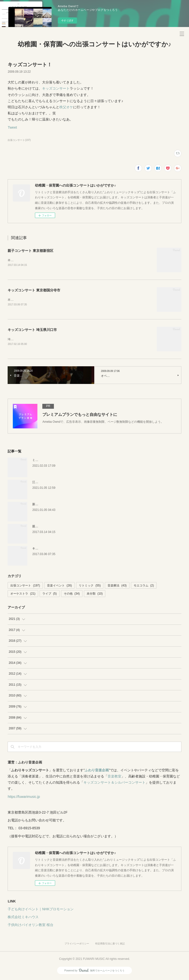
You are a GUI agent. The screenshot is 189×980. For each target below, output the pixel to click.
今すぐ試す (67, 20)
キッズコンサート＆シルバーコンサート (114, 783)
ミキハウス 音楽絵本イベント (52, 461)
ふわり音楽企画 (97, 771)
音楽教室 (114, 777)
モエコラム (144, 586)
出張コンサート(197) (19, 140)
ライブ (50, 595)
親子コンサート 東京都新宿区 (31, 251)
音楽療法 (117, 586)
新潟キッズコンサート (47, 505)
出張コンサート (25, 586)
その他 (72, 595)
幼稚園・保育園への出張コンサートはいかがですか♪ (94, 44)
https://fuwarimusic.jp (24, 798)
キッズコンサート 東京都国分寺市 (34, 291)
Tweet (12, 127)
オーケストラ (23, 595)
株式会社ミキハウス (23, 918)
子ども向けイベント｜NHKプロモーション (41, 910)
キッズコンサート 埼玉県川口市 (32, 330)
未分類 (95, 595)
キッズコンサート (56, 88)
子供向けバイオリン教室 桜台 (31, 926)
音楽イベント (59, 586)
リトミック (90, 586)
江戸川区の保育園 (44, 483)
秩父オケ (66, 107)
